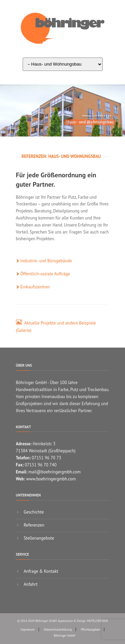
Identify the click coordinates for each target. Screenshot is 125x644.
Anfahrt (30, 584)
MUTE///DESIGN (97, 621)
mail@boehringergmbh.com (54, 472)
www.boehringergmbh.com (51, 479)
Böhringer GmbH (65, 635)
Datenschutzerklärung (58, 629)
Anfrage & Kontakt (40, 571)
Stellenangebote (38, 538)
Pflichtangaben (91, 629)
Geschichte (33, 512)
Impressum (28, 629)
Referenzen (33, 525)
